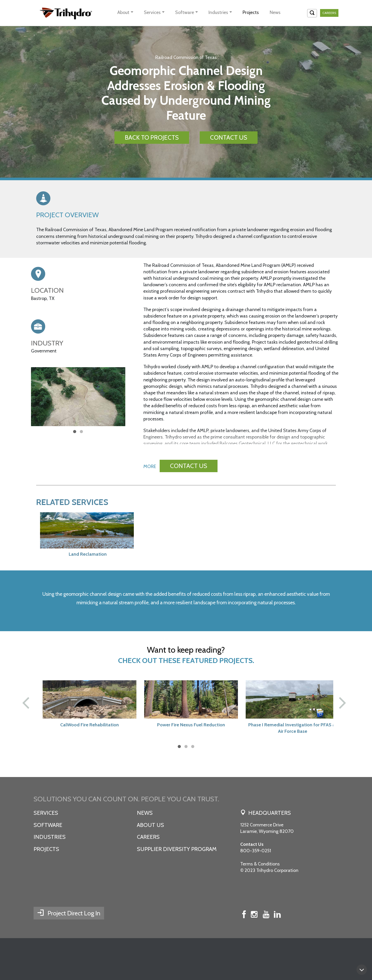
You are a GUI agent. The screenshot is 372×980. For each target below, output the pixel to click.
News (275, 12)
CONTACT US (229, 137)
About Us (150, 856)
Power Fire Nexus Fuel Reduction (186, 756)
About (123, 12)
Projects (251, 12)
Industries (218, 12)
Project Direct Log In (74, 955)
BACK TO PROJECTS (152, 137)
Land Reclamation (83, 563)
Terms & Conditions (260, 895)
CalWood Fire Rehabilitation (84, 756)
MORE (150, 475)
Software (185, 12)
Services (152, 12)
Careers (329, 13)
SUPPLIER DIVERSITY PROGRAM (177, 880)
